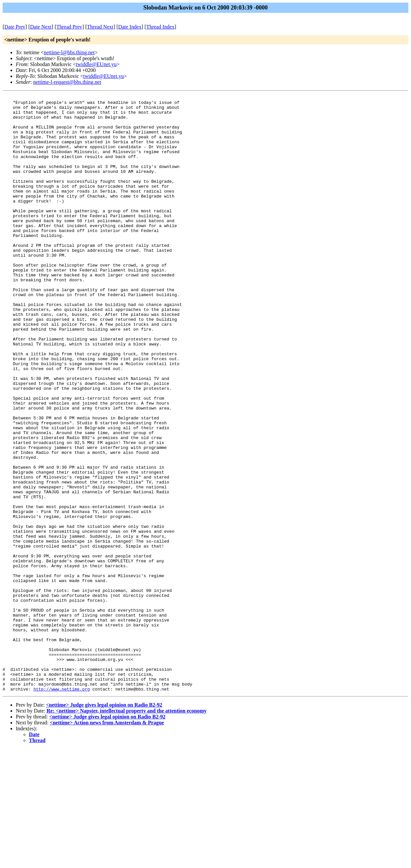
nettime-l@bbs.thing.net (69, 52)
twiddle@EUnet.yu (96, 64)
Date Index (130, 27)
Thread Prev (69, 27)
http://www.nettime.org (62, 808)
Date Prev (15, 27)
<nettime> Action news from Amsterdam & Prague (107, 842)
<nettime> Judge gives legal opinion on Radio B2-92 (104, 824)
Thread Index (160, 27)
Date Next (41, 27)
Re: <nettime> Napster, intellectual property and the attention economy (127, 830)
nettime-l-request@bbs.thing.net (67, 82)
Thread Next (100, 27)
